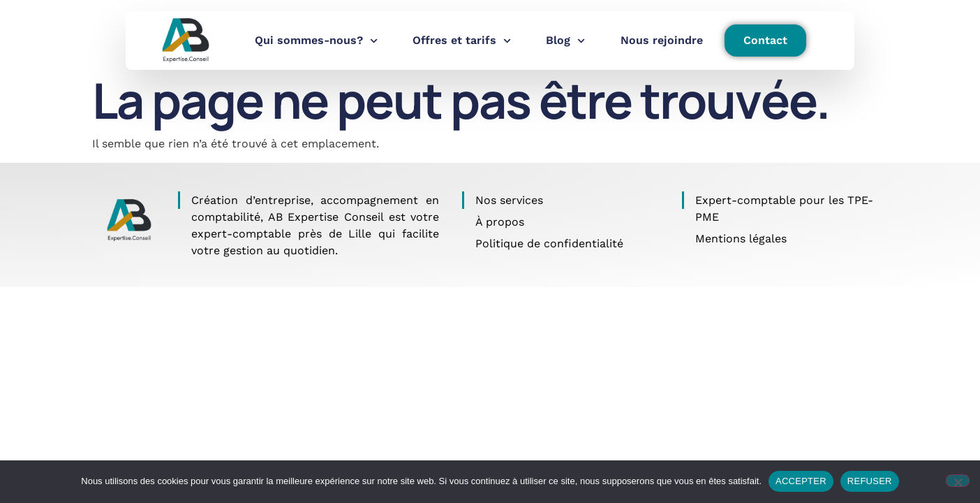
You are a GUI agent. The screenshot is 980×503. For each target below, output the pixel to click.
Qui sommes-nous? (316, 41)
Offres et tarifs (462, 41)
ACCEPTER (801, 481)
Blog (565, 41)
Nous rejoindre (662, 40)
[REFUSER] (958, 481)
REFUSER (870, 481)
